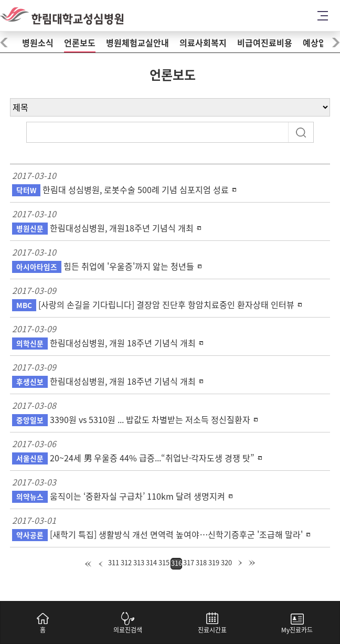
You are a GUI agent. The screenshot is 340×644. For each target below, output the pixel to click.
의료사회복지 (203, 43)
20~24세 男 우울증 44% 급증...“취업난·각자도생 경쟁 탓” (133, 458)
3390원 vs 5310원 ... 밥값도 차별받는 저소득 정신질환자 (131, 420)
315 (164, 563)
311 (114, 563)
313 (139, 563)
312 (126, 563)
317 (189, 563)
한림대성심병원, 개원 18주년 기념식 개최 (104, 343)
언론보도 (80, 43)
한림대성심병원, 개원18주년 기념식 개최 (103, 228)
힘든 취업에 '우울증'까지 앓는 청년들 (103, 267)
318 (201, 563)
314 (151, 563)
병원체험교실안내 (137, 43)
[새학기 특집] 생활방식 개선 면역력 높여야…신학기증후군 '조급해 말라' (157, 535)
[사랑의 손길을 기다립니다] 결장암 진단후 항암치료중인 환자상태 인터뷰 (153, 305)
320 (226, 563)
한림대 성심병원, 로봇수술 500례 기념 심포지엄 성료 (120, 190)
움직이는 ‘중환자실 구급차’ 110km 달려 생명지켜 (119, 497)
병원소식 (38, 43)
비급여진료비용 (265, 43)
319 (214, 563)
